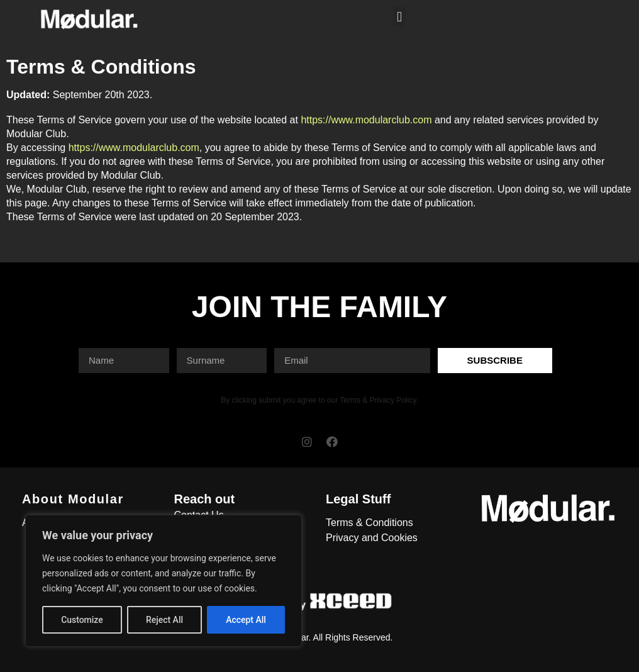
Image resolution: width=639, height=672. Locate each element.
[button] (399, 17)
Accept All (246, 620)
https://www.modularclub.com (366, 120)
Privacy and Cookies (372, 538)
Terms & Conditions (370, 523)
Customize (82, 620)
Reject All (164, 620)
